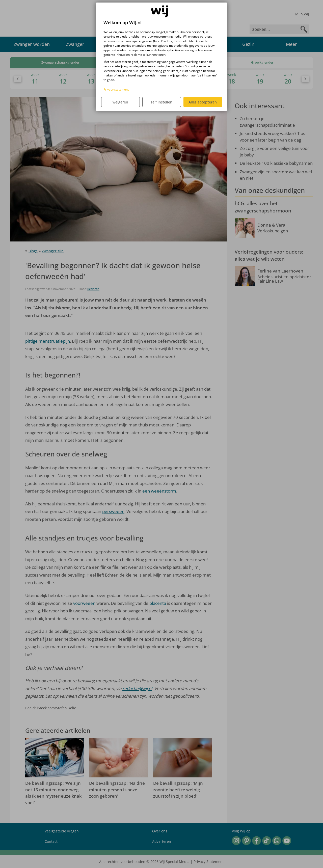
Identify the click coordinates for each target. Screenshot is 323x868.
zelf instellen (161, 102)
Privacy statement (116, 89)
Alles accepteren (203, 102)
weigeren (120, 102)
